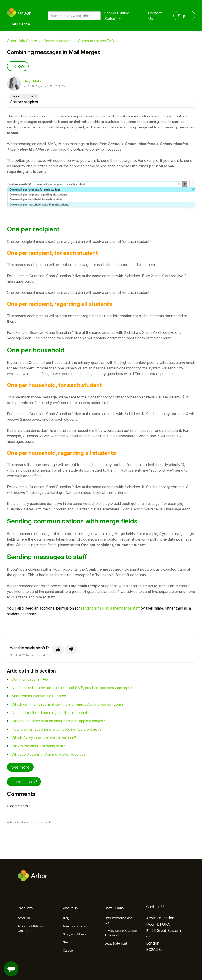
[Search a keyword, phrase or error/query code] (74, 16)
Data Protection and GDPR (118, 920)
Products (25, 908)
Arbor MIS (25, 918)
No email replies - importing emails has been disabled (55, 713)
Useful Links (114, 908)
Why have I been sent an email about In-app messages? (58, 721)
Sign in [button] (184, 16)
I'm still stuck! (24, 782)
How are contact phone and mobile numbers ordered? (56, 729)
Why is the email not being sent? (38, 746)
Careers (68, 950)
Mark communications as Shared (39, 696)
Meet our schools (75, 926)
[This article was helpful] (58, 650)
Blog (66, 918)
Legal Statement (116, 943)
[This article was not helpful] (71, 650)
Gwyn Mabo (33, 81)
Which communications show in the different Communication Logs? (68, 704)
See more (20, 767)
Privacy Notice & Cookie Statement (121, 933)
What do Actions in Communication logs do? (49, 754)
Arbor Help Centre (22, 41)
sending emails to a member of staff (110, 608)
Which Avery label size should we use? (44, 738)
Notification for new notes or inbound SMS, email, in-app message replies (73, 688)
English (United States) (117, 16)
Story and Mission (75, 934)
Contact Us (155, 16)
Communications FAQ (96, 41)
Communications (57, 41)
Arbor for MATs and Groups (31, 928)
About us (70, 908)
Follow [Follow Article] (18, 66)
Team (66, 942)
